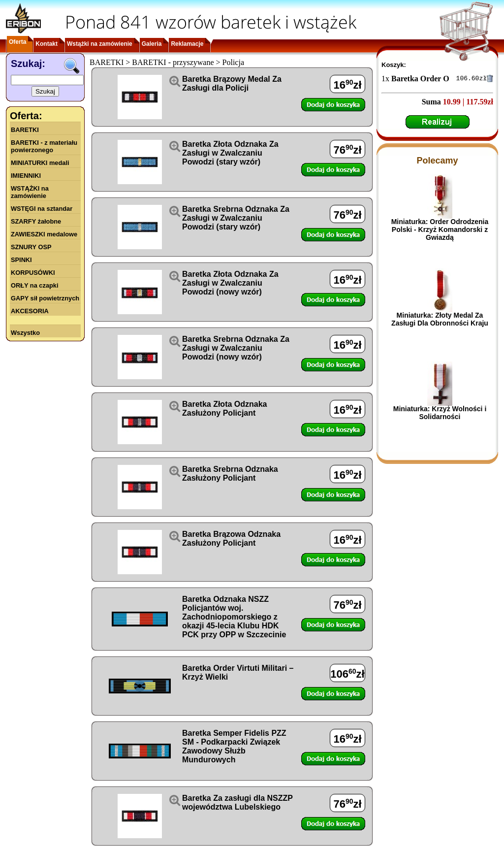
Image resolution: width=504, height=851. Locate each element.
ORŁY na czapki (34, 285)
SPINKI (21, 260)
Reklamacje (187, 44)
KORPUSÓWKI (33, 273)
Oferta (17, 42)
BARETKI (25, 130)
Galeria (152, 44)
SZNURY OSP (31, 247)
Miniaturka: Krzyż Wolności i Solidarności (440, 414)
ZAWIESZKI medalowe (44, 234)
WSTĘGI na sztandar (42, 209)
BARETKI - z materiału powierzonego (44, 146)
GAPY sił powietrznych (45, 298)
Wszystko (25, 333)
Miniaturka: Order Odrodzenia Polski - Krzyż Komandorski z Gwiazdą (440, 231)
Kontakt (47, 44)
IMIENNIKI (26, 176)
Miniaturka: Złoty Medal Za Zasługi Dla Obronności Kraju (440, 321)
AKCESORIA (30, 311)
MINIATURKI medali (40, 163)
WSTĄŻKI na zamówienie (30, 192)
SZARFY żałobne (36, 221)
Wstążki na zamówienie (100, 44)
